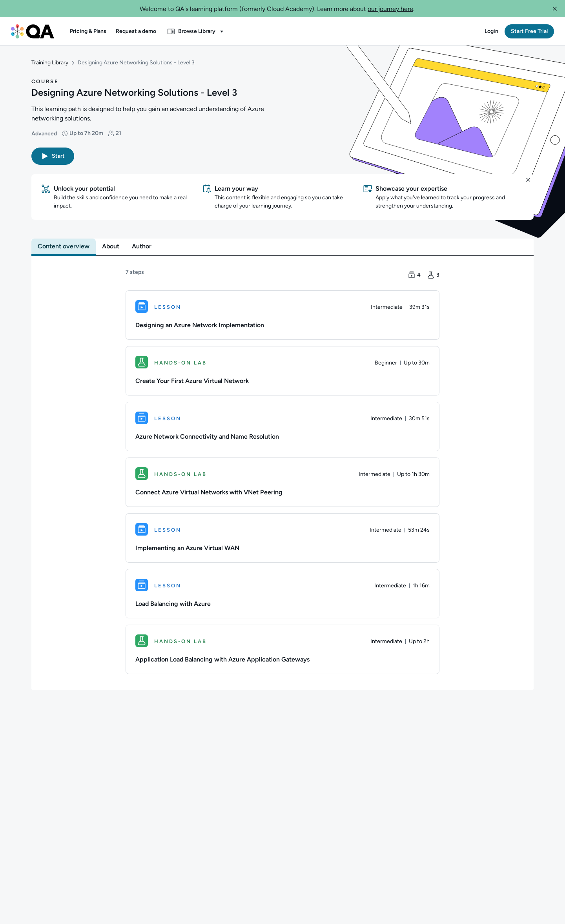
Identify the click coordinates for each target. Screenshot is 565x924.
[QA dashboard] (33, 31)
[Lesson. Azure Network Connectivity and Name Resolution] (282, 427)
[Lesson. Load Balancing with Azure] (282, 594)
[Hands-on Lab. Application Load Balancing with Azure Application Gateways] (282, 650)
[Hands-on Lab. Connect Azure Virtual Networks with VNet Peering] (282, 483)
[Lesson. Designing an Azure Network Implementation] (282, 316)
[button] (555, 9)
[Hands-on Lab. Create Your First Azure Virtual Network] (282, 372)
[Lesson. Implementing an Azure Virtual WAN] (282, 539)
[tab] (64, 247)
